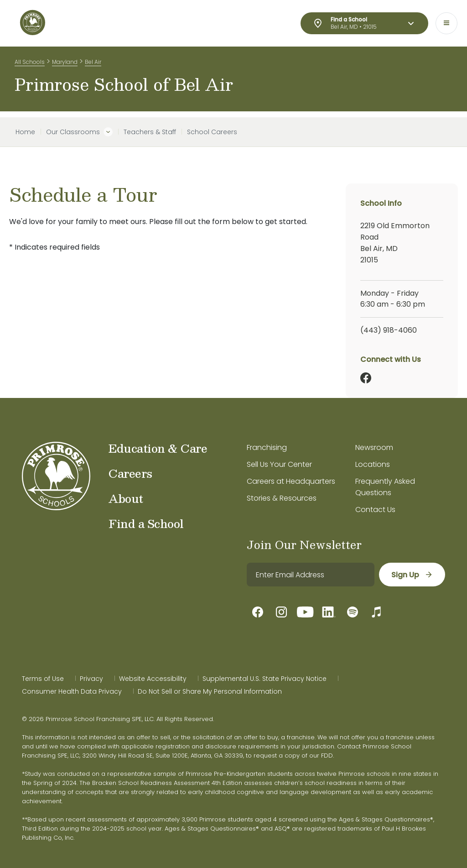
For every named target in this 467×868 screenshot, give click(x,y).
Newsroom (374, 447)
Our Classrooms (73, 132)
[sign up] (412, 575)
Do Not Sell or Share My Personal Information (210, 691)
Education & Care (158, 448)
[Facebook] (366, 378)
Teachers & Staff (150, 132)
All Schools (30, 63)
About (126, 498)
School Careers (212, 132)
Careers (130, 473)
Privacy (91, 679)
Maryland (65, 63)
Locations (373, 464)
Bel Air (93, 63)
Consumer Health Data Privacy (72, 691)
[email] (310, 575)
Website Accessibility (153, 679)
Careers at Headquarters (291, 481)
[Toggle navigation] (446, 23)
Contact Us (375, 510)
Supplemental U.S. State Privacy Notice (265, 679)
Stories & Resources (282, 498)
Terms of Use (43, 679)
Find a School (146, 523)
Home (25, 132)
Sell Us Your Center (279, 464)
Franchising (267, 447)
